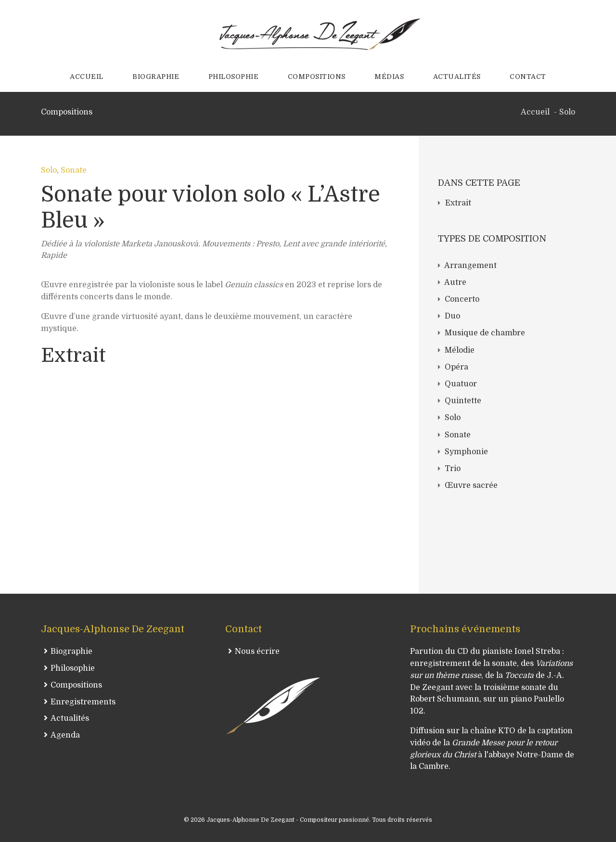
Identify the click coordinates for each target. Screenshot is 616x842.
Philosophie (73, 668)
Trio (453, 469)
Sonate (74, 170)
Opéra (456, 367)
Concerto (462, 299)
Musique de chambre (485, 333)
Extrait (458, 203)
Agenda (65, 735)
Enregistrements (83, 702)
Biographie (71, 651)
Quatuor (461, 384)
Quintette (463, 401)
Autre (455, 282)
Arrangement (470, 266)
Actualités (70, 718)
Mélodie (460, 350)
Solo (49, 170)
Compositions (76, 685)
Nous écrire (257, 651)
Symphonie (466, 452)
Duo (452, 316)
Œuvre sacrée (471, 485)
